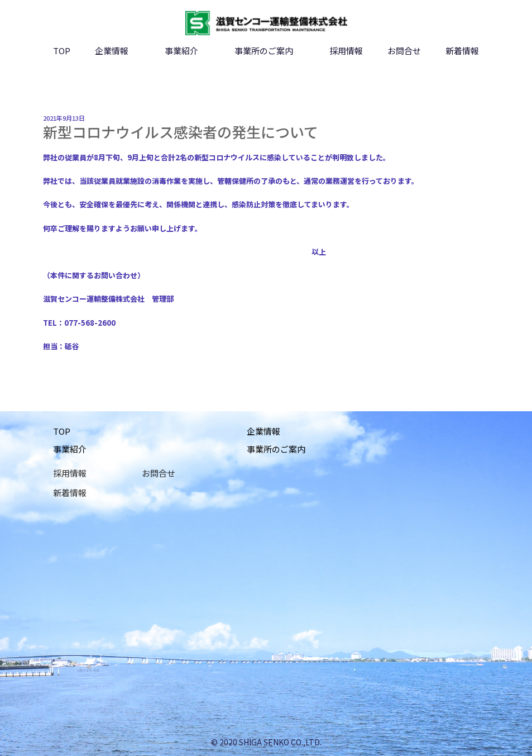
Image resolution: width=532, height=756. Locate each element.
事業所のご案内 (264, 51)
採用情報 (346, 51)
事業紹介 (181, 51)
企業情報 (112, 51)
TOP (62, 51)
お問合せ (404, 51)
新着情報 (462, 51)
